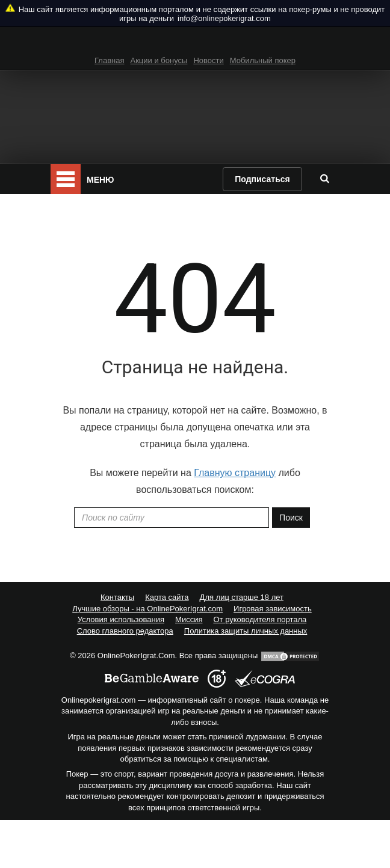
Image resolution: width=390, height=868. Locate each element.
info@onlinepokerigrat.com (224, 18)
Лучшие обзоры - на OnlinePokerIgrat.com (147, 609)
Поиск (291, 518)
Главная (109, 60)
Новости (208, 60)
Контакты (117, 597)
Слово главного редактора (125, 631)
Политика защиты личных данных (246, 631)
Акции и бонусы (159, 60)
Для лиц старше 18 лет (242, 597)
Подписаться (262, 179)
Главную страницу (235, 473)
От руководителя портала (260, 619)
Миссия (189, 619)
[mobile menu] (66, 179)
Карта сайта (167, 597)
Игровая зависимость (273, 609)
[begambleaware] (152, 679)
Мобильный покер (263, 60)
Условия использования (121, 619)
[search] (324, 179)
